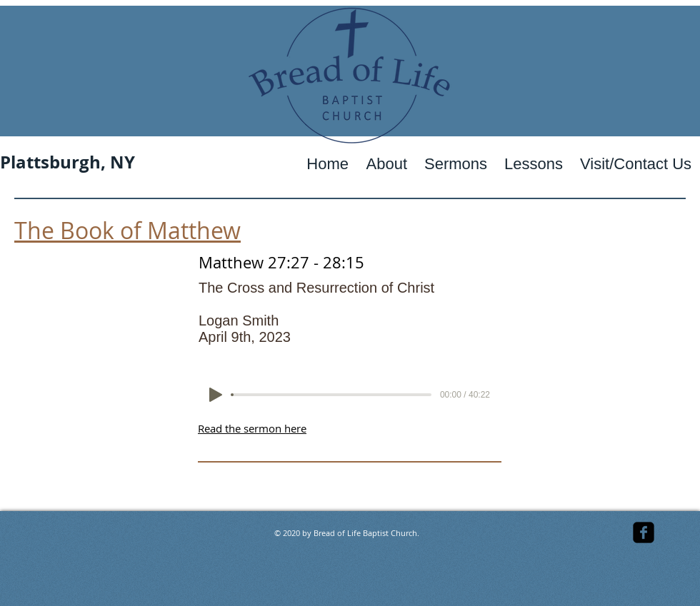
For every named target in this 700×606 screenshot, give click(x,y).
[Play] (216, 395)
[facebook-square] (644, 532)
